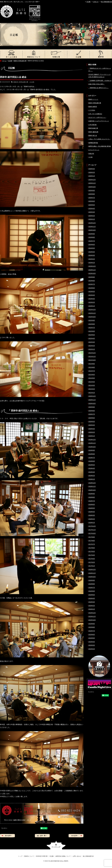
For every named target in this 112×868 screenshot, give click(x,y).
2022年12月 (92, 310)
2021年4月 (92, 382)
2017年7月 (92, 544)
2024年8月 (92, 237)
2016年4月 (92, 598)
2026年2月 (92, 172)
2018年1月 (92, 523)
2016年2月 (92, 606)
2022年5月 (92, 335)
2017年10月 (92, 533)
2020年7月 (92, 414)
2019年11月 (92, 443)
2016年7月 (92, 588)
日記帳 (88, 2)
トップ (11, 54)
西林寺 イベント (93, 99)
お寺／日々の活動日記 (95, 114)
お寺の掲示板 (92, 125)
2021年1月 (92, 393)
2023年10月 (92, 273)
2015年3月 (92, 645)
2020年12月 (92, 396)
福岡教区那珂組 (93, 143)
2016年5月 (92, 595)
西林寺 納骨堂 (93, 107)
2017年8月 (92, 541)
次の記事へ (76, 836)
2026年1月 (92, 176)
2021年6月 (92, 375)
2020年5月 (92, 422)
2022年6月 (92, 331)
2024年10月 (92, 230)
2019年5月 (92, 465)
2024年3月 (92, 255)
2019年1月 (92, 479)
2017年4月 (92, 555)
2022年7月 (92, 328)
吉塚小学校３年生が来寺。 (97, 84)
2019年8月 (92, 454)
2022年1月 (92, 349)
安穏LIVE (91, 154)
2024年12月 (92, 223)
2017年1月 (92, 566)
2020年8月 (92, 411)
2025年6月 (92, 201)
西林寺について (34, 54)
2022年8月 (92, 324)
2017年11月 (92, 530)
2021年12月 (92, 353)
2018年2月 (92, 519)
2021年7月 (92, 371)
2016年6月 (92, 591)
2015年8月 (92, 627)
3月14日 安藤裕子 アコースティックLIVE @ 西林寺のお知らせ (99, 76)
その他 (32, 82)
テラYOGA (92, 110)
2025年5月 (92, 205)
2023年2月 (92, 302)
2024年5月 (92, 248)
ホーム (4, 61)
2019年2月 (92, 476)
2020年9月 (92, 407)
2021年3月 (92, 385)
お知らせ (96, 2)
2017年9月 (92, 537)
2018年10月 (92, 490)
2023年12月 (92, 266)
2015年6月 (92, 635)
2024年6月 (92, 245)
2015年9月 (92, 624)
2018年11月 (92, 486)
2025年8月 (92, 194)
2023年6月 (92, 288)
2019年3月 (92, 472)
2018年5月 (92, 508)
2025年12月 (92, 180)
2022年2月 (92, 346)
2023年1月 (92, 306)
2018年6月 (92, 505)
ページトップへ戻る (56, 845)
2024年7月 (92, 241)
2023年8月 (92, 281)
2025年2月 (92, 216)
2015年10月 (92, 620)
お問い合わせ (77, 856)
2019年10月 (92, 447)
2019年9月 (92, 450)
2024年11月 (92, 227)
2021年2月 (92, 389)
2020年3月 (92, 429)
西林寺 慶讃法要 (93, 132)
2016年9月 (92, 580)
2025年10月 (92, 187)
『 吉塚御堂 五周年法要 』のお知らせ (100, 81)
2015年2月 (92, 649)
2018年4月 (92, 512)
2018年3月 (92, 515)
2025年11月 (92, 183)
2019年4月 (92, 468)
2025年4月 (92, 209)
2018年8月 (92, 497)
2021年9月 (92, 364)
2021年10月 (92, 360)
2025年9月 (92, 190)
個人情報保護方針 (107, 2)
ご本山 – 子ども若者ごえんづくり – (99, 139)
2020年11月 (92, 400)
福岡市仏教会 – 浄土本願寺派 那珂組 (100, 146)
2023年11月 (92, 270)
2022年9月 (92, 320)
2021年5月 (92, 378)
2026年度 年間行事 (56, 54)
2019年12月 (92, 440)
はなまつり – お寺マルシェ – (97, 117)
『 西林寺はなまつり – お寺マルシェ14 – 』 (100, 70)
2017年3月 (92, 559)
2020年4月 (92, 425)
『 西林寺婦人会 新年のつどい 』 (99, 88)
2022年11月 (92, 313)
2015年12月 (92, 613)
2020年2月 (92, 432)
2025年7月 (92, 198)
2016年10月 (92, 577)
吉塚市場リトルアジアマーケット (99, 121)
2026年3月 (92, 169)
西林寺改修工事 (93, 128)
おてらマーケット (94, 150)
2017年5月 (92, 551)
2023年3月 (92, 299)
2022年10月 (92, 317)
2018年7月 (92, 501)
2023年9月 (92, 277)
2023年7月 (92, 284)
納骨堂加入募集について (101, 54)
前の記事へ (7, 836)
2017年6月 (92, 548)
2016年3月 (92, 602)
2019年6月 (92, 461)
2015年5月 (92, 638)
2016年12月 (92, 570)
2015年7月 (92, 631)
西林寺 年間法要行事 (20, 61)
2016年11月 (92, 573)
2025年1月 (92, 219)
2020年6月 (92, 418)
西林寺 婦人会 (93, 136)
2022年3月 (92, 342)
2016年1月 (92, 609)
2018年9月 (92, 494)
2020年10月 (92, 403)
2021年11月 (92, 357)
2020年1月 (92, 436)
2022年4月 (92, 338)
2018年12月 (92, 483)
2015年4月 (92, 642)
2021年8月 (92, 367)
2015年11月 (92, 616)
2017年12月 (92, 526)
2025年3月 (92, 212)
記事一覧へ (42, 836)
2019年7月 (92, 458)
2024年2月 (92, 259)
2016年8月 (92, 584)
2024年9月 (92, 234)
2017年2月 (92, 562)
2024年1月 (92, 263)
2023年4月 (92, 295)
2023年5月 (92, 292)
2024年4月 (92, 252)
